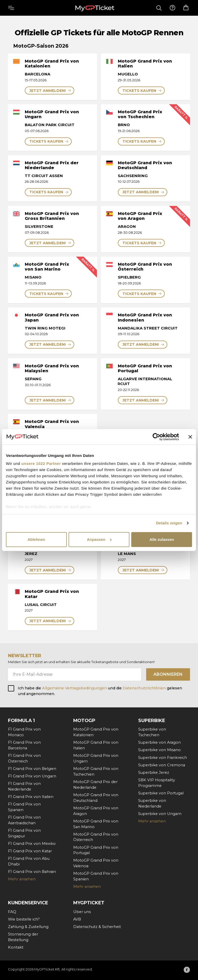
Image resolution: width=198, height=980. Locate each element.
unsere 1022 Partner (41, 463)
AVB (77, 919)
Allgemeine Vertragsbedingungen (75, 688)
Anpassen (99, 539)
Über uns (82, 912)
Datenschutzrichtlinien (144, 688)
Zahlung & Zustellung (28, 927)
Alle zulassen (162, 539)
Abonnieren (168, 674)
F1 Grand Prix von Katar (30, 851)
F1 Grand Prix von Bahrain (32, 872)
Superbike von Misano (159, 750)
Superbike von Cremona (162, 765)
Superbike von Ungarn (160, 814)
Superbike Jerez (154, 773)
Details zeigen (169, 523)
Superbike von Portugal (161, 793)
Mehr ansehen (22, 879)
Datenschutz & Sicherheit (97, 927)
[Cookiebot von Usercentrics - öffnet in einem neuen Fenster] (156, 437)
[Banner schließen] (190, 437)
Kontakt (16, 947)
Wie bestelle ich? (24, 919)
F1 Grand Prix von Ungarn (32, 776)
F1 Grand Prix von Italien (31, 797)
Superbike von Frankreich (163, 758)
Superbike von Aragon (159, 742)
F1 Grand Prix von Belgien (32, 769)
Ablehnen (36, 539)
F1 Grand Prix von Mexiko (32, 844)
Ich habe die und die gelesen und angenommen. (100, 691)
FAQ (12, 912)
